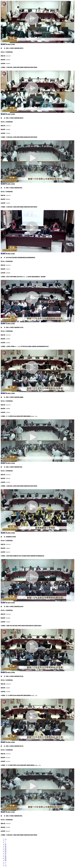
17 (5, 855)
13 (5, 848)
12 (5, 846)
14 (5, 850)
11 (5, 844)
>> (6, 866)
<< (6, 839)
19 (5, 858)
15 (5, 851)
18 (5, 857)
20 (5, 860)
